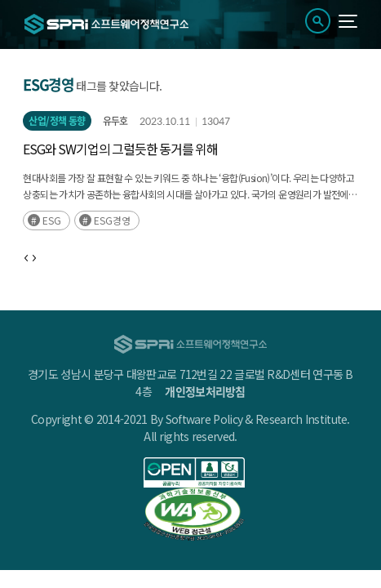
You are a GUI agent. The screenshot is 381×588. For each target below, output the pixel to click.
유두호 (115, 121)
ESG (52, 220)
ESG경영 (112, 220)
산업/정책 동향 (57, 121)
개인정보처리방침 (205, 391)
